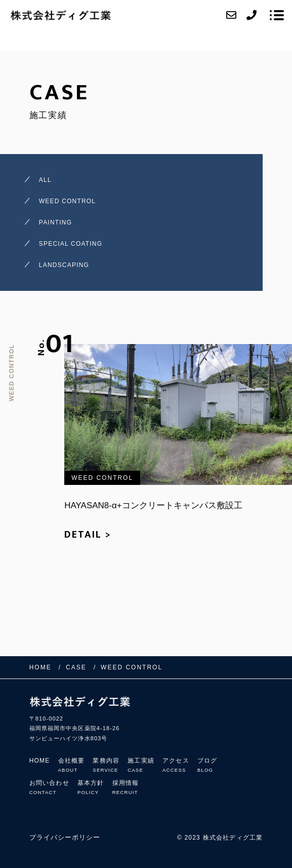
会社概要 (72, 765)
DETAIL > (88, 535)
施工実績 (141, 765)
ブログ (207, 765)
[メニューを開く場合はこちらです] (277, 15)
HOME (40, 761)
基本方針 (91, 787)
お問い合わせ (49, 787)
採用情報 (126, 787)
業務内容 (106, 765)
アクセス (176, 765)
